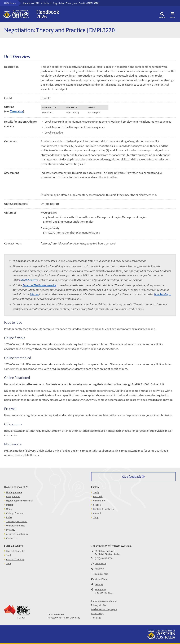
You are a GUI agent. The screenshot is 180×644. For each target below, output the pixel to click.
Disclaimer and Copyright (104, 609)
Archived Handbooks (17, 534)
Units (46, 3)
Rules (9, 517)
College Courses (15, 513)
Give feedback (131, 476)
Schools (97, 505)
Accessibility (97, 613)
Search (162, 15)
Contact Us (101, 563)
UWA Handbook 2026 (16, 487)
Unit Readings (162, 294)
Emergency (101, 589)
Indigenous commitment (104, 601)
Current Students (15, 551)
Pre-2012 (11, 530)
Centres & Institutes (103, 509)
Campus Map (102, 574)
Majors (10, 505)
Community (99, 501)
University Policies (16, 526)
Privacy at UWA (99, 605)
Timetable (17, 111)
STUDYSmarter (29, 280)
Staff (9, 555)
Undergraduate (14, 492)
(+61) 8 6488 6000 (104, 558)
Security (99, 584)
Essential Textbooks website (39, 285)
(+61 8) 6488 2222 (104, 593)
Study (96, 492)
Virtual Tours (102, 579)
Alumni (97, 513)
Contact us (12, 538)
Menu (172, 15)
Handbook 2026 (31, 3)
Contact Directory (15, 559)
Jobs (9, 563)
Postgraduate (13, 496)
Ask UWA (99, 569)
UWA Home (10, 3)
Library (34, 294)
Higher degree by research (20, 501)
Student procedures (17, 521)
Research (98, 496)
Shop (96, 517)
